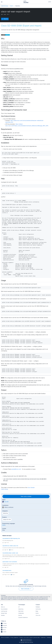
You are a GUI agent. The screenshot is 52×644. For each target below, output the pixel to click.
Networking (5, 513)
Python (4, 525)
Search (12, 6)
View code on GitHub (26, 496)
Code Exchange (5, 6)
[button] (31, 589)
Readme (6, 19)
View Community (26, 589)
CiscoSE (6, 502)
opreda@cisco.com (16, 469)
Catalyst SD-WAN (7, 520)
